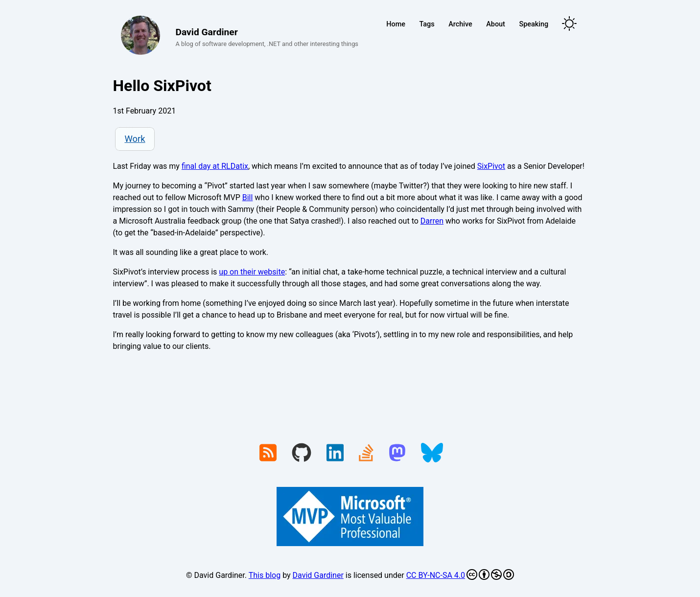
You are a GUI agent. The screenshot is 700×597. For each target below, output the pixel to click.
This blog (265, 575)
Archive (460, 24)
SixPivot (491, 166)
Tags (427, 24)
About (496, 24)
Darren (432, 221)
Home (396, 24)
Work (135, 139)
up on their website (252, 272)
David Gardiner (318, 575)
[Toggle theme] (569, 24)
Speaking (534, 24)
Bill (248, 197)
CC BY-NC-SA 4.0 (460, 574)
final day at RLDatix (215, 166)
